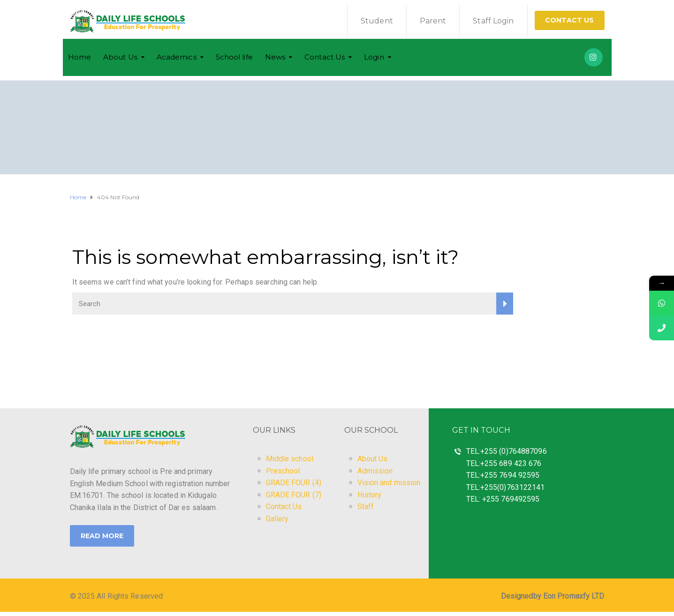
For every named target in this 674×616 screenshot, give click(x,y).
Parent (433, 21)
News (275, 57)
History (370, 495)
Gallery (277, 519)
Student (377, 21)
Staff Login (493, 21)
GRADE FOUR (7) (294, 495)
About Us (120, 57)
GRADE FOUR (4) (294, 483)
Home (80, 57)
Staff (366, 507)
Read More (102, 536)
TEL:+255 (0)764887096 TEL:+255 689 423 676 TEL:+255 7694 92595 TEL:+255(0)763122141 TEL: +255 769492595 (507, 475)
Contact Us (570, 20)
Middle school (290, 459)
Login (374, 57)
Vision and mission (389, 483)
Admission (375, 471)
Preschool (283, 471)
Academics (177, 57)
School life (234, 57)
